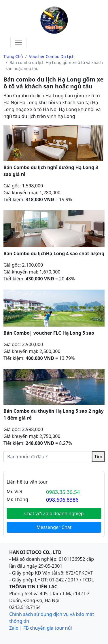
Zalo (14, 628)
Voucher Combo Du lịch (52, 56)
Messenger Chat (54, 527)
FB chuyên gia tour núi (48, 628)
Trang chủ (13, 56)
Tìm (98, 457)
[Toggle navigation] (18, 42)
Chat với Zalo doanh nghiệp (54, 513)
